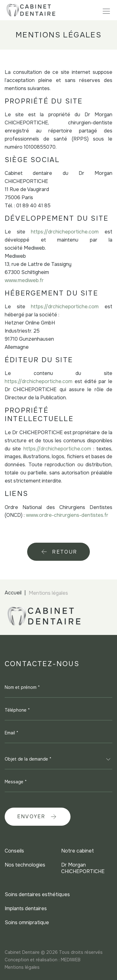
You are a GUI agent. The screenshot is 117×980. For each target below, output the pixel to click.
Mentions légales (22, 967)
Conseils (14, 851)
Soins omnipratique (27, 922)
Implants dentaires (26, 908)
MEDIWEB (71, 960)
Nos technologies (25, 865)
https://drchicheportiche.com (65, 232)
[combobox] (58, 759)
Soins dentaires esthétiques (37, 894)
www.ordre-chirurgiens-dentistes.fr (67, 515)
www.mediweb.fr (24, 280)
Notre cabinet (78, 851)
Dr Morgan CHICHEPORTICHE (83, 868)
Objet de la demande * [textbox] (28, 759)
